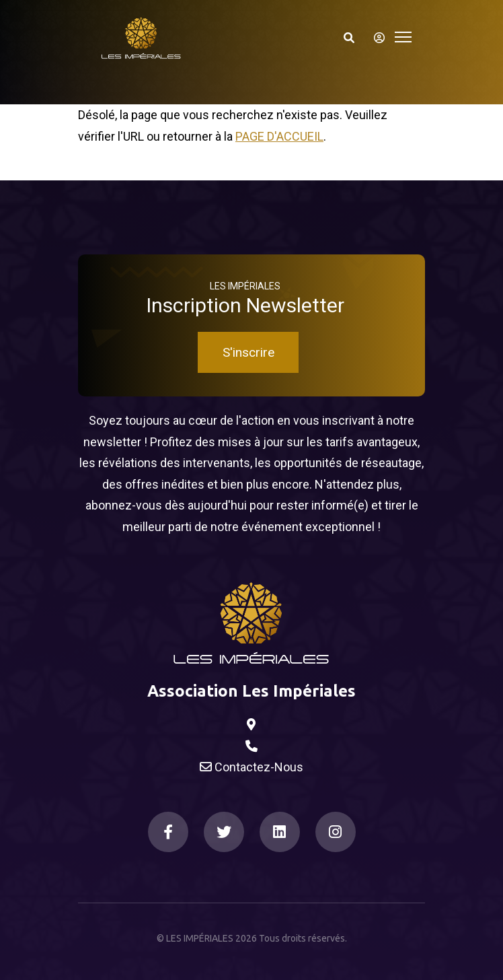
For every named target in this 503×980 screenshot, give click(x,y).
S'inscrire (248, 352)
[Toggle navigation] (403, 35)
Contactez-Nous (251, 767)
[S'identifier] (375, 38)
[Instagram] (336, 832)
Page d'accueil (279, 136)
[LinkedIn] (280, 832)
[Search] (349, 38)
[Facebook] (168, 832)
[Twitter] (224, 832)
